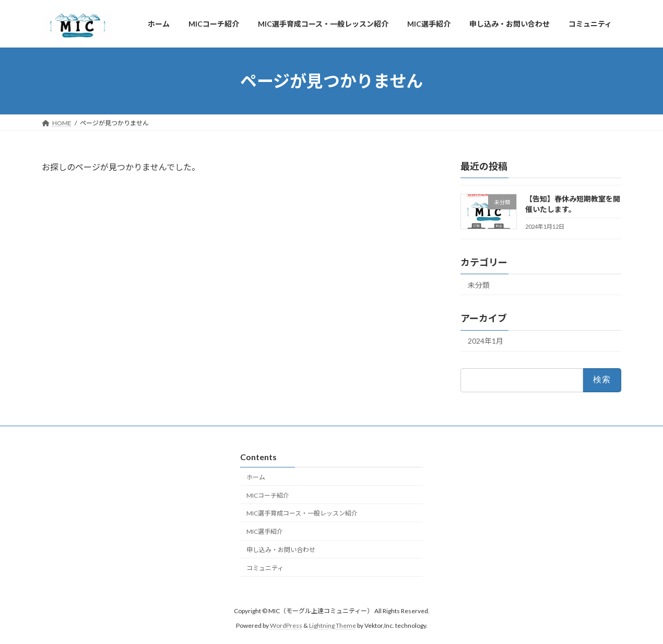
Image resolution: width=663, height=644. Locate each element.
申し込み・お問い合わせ (281, 550)
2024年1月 (486, 341)
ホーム (256, 477)
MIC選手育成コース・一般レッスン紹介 (302, 513)
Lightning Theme (333, 625)
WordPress (286, 625)
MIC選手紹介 (265, 531)
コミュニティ (265, 567)
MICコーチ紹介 (268, 495)
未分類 (479, 285)
